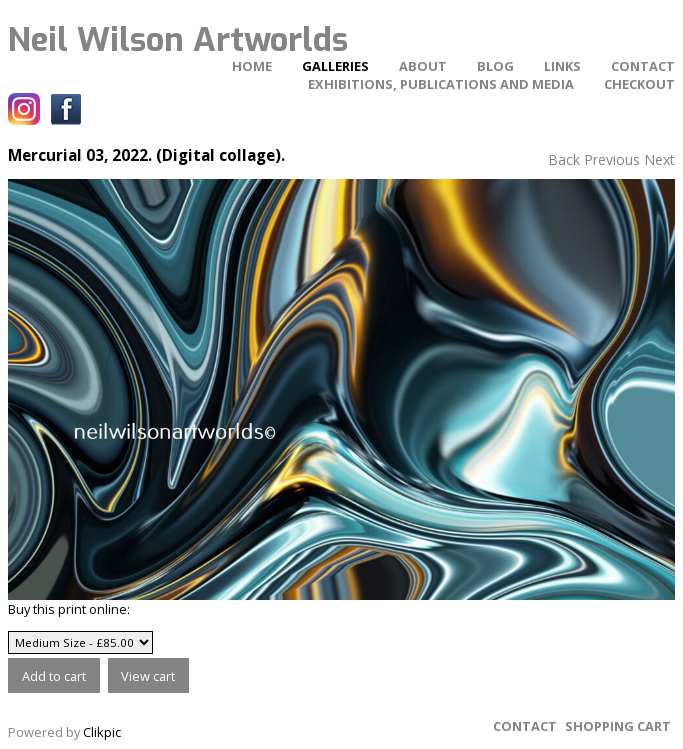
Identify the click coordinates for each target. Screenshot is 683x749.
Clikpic (102, 732)
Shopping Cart (618, 726)
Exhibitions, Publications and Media (441, 84)
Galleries (335, 66)
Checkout (639, 84)
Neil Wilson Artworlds (178, 40)
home (252, 66)
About (423, 66)
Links (562, 66)
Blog (495, 66)
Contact (643, 66)
